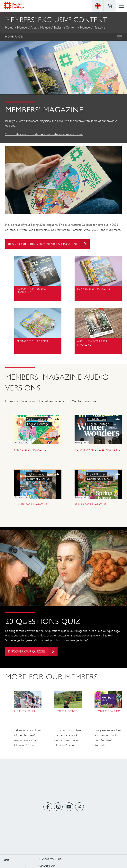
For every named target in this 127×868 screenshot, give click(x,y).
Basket (110, 6)
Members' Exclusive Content (58, 27)
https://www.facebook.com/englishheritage (48, 809)
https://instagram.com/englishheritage (58, 809)
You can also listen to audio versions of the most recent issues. (44, 134)
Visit (6, 862)
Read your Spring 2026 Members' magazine (52, 245)
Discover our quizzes (35, 652)
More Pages (14, 37)
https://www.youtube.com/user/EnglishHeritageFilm (69, 809)
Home (9, 27)
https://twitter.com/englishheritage (79, 809)
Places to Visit (50, 861)
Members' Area (27, 27)
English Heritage (14, 6)
